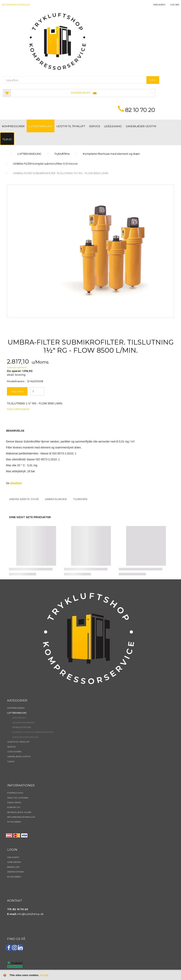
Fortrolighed (15, 793)
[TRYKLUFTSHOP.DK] (58, 41)
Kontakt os (14, 807)
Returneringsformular (16, 5)
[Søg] (153, 80)
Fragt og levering (18, 798)
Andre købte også (24, 499)
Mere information (18, 409)
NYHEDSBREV (14, 822)
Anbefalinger (56, 499)
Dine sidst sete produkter (30, 517)
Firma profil (14, 803)
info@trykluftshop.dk (30, 914)
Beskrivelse (15, 431)
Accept (44, 975)
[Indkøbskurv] (79, 93)
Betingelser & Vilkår (19, 812)
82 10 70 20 (140, 110)
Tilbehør (80, 499)
